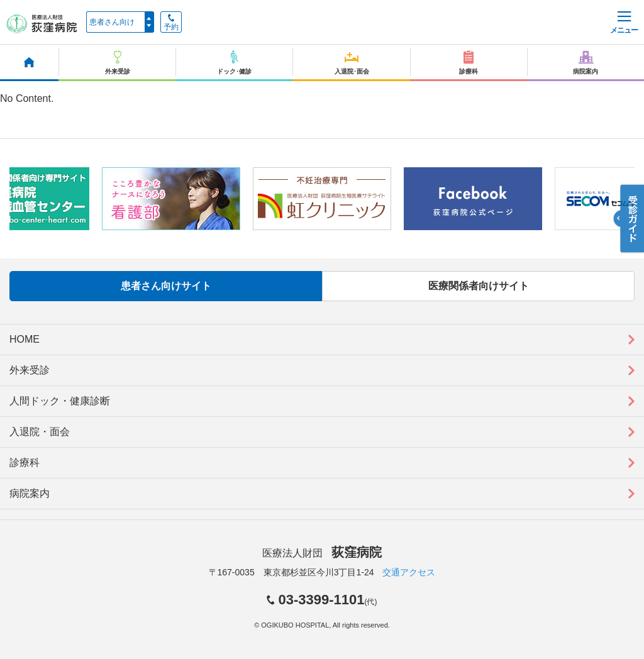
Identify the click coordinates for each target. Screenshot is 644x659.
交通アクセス (409, 572)
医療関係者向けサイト (479, 286)
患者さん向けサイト (166, 286)
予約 (171, 23)
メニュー (624, 23)
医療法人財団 (322, 553)
